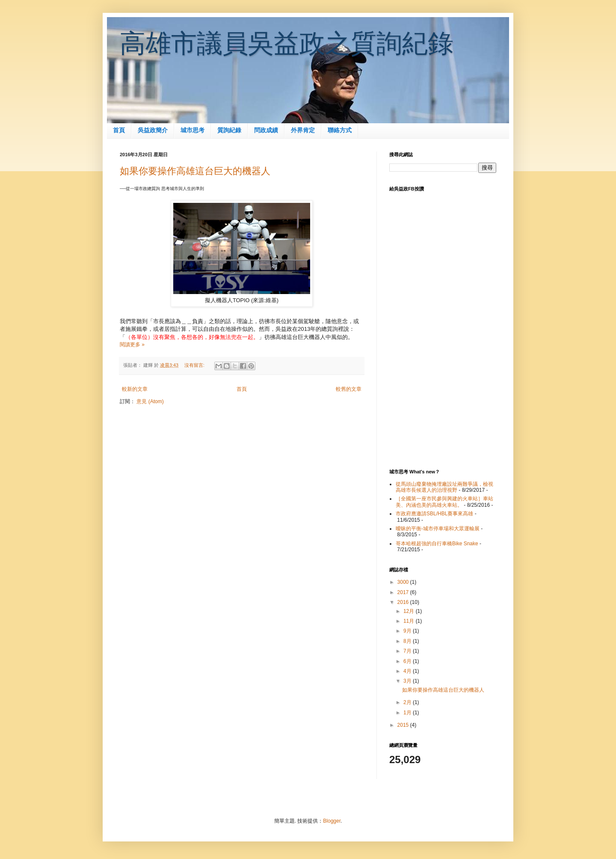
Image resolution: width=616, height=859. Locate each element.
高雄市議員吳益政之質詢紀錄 (287, 43)
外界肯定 (303, 130)
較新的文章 (135, 389)
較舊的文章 (349, 389)
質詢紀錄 (229, 130)
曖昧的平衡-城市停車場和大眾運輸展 (438, 529)
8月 (408, 641)
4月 (408, 671)
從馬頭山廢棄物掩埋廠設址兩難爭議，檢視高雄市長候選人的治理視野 (444, 487)
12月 (410, 611)
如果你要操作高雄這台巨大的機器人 (195, 171)
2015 (404, 725)
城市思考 (192, 130)
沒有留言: (195, 365)
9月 (408, 631)
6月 (408, 661)
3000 (404, 582)
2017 (404, 592)
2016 (404, 602)
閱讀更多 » (132, 345)
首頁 (119, 130)
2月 (408, 702)
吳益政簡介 (153, 130)
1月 (408, 713)
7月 (408, 651)
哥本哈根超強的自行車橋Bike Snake (437, 544)
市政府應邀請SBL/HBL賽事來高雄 (434, 514)
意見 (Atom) (150, 401)
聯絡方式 (340, 130)
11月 (410, 621)
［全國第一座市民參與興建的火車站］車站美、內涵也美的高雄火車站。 (444, 502)
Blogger (332, 821)
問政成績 (266, 130)
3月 (408, 681)
